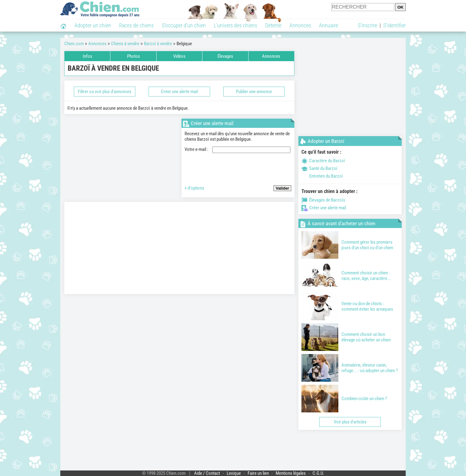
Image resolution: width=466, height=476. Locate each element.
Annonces (300, 25)
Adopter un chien (93, 25)
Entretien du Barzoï (322, 176)
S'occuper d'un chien (184, 25)
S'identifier (394, 25)
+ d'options (194, 188)
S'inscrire (367, 25)
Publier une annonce (254, 92)
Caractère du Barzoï (323, 161)
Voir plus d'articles (350, 422)
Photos (133, 56)
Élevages (225, 56)
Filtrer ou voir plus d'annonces (105, 92)
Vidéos (179, 56)
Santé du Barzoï (319, 168)
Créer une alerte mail (179, 92)
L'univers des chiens (235, 25)
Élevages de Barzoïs (323, 200)
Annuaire (329, 25)
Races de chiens (136, 25)
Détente (273, 25)
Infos (88, 56)
